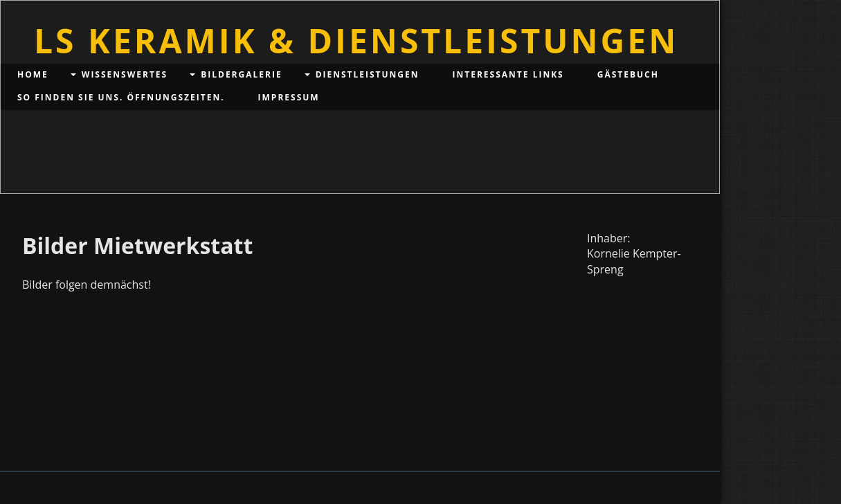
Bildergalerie (241, 74)
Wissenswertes (125, 74)
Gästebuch (628, 74)
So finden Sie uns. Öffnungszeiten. (121, 97)
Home (33, 74)
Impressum (289, 97)
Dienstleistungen (368, 74)
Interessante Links (508, 74)
